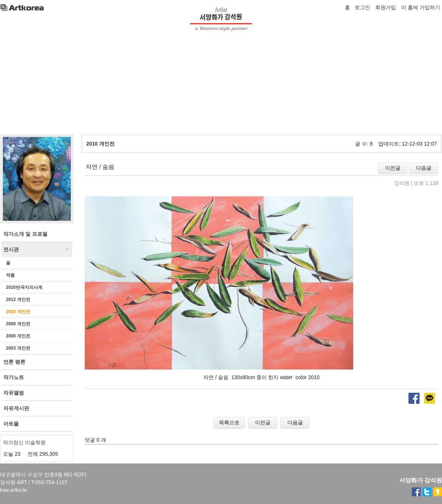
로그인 (362, 7)
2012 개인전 (18, 300)
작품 (10, 275)
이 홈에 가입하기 (421, 7)
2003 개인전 (18, 348)
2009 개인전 (18, 324)
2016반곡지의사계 (24, 287)
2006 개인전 (18, 336)
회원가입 (386, 7)
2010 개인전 (18, 312)
